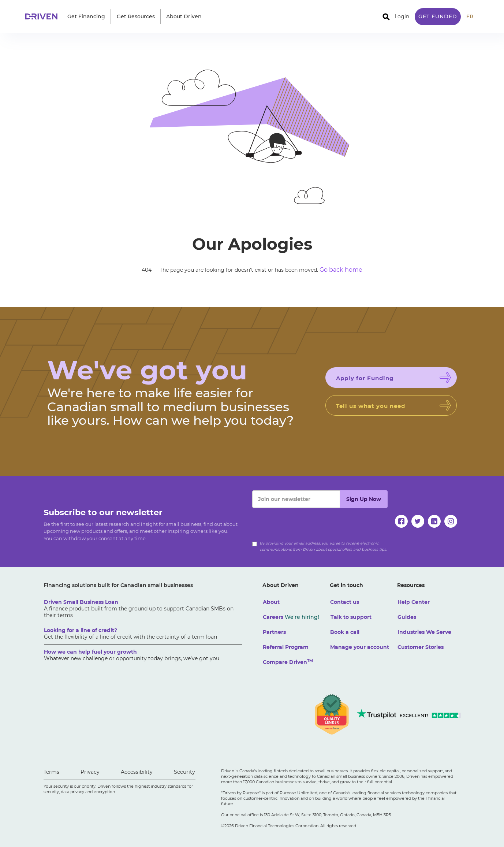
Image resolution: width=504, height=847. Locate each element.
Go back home (341, 270)
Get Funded (438, 16)
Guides (407, 617)
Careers (291, 617)
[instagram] (451, 521)
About (271, 602)
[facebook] (401, 521)
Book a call (345, 632)
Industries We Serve (424, 632)
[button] (86, 16)
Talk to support (351, 617)
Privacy (90, 772)
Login (402, 16)
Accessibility (137, 772)
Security (184, 772)
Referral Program (286, 647)
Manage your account (360, 647)
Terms (51, 772)
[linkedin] (434, 521)
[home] (44, 16)
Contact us (345, 602)
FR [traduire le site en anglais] (470, 16)
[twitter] (418, 521)
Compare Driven (288, 662)
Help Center (414, 602)
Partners (274, 632)
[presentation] (308, 522)
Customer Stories (421, 647)
